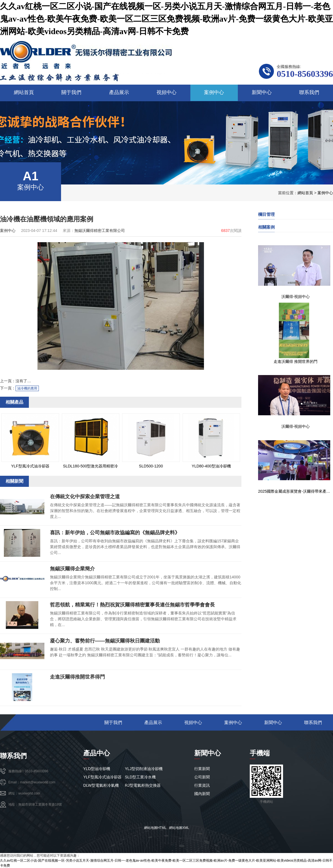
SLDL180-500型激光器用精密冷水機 (90, 467)
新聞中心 (273, 723)
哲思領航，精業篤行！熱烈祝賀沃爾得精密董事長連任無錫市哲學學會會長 (132, 605)
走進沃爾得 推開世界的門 (296, 361)
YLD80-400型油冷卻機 (211, 466)
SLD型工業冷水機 (140, 777)
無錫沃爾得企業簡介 (72, 569)
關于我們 (113, 723)
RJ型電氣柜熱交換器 (143, 785)
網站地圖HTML (155, 828)
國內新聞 (202, 794)
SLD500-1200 (151, 466)
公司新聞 (202, 777)
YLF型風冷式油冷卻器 (30, 466)
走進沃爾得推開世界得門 (77, 677)
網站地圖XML (179, 828)
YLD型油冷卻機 (97, 769)
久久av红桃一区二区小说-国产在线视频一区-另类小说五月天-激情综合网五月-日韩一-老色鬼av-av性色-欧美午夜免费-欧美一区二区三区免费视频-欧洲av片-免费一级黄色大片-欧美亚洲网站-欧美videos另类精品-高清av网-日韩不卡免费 (167, 19)
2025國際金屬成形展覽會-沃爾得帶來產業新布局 (296, 491)
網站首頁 (305, 193)
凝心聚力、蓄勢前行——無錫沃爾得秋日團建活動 (105, 641)
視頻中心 (193, 723)
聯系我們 (313, 723)
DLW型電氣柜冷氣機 (101, 785)
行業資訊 (202, 785)
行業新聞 (202, 769)
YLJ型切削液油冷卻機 (144, 769)
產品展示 (153, 723)
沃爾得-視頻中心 (296, 297)
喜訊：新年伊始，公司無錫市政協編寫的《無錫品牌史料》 (115, 533)
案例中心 (325, 193)
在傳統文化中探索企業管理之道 (85, 497)
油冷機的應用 (27, 388)
